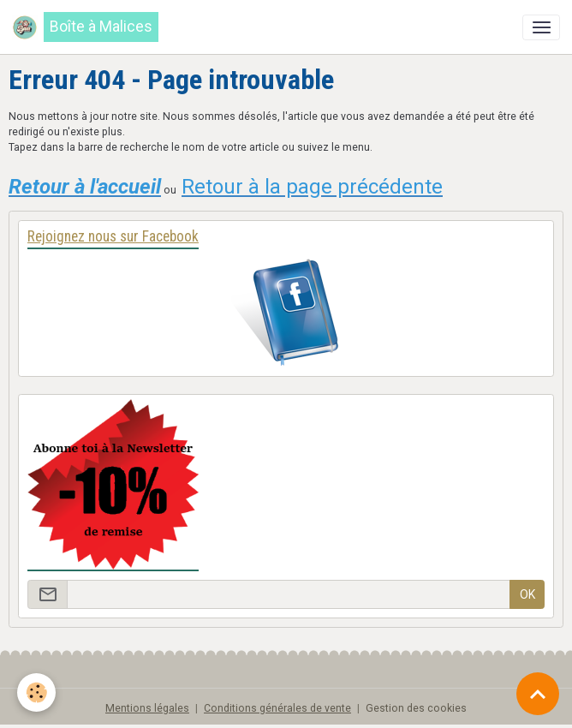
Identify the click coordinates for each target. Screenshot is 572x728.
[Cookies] (36, 692)
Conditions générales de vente (277, 708)
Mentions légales (147, 708)
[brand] (85, 27)
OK (527, 594)
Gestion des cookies (416, 708)
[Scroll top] (538, 694)
